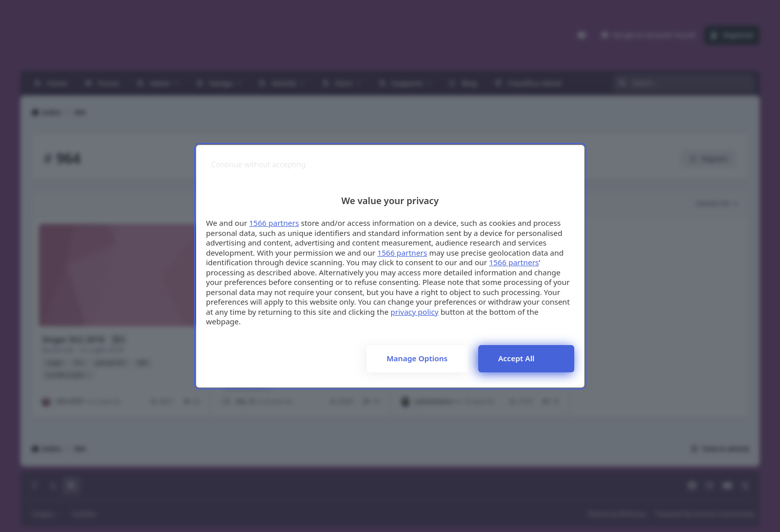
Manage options (417, 358)
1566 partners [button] (274, 223)
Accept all (517, 358)
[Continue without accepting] (259, 164)
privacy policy (415, 312)
